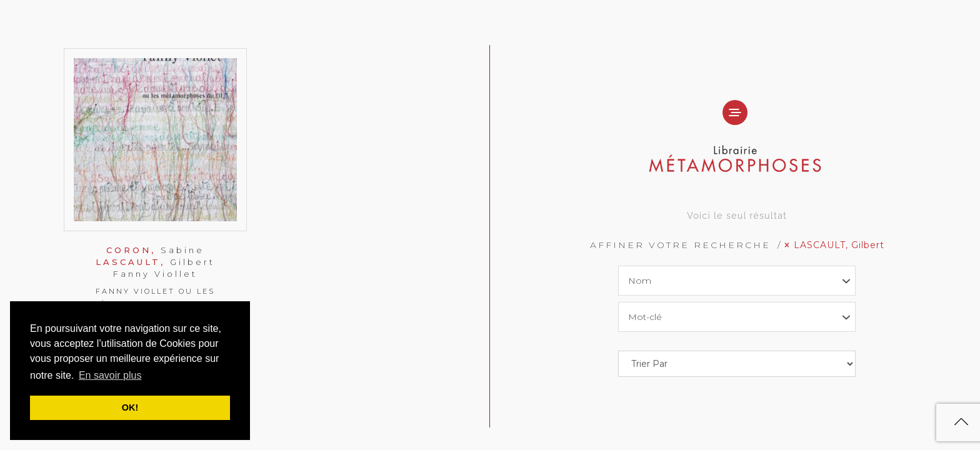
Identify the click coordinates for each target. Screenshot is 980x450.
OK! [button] (130, 407)
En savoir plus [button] (110, 375)
